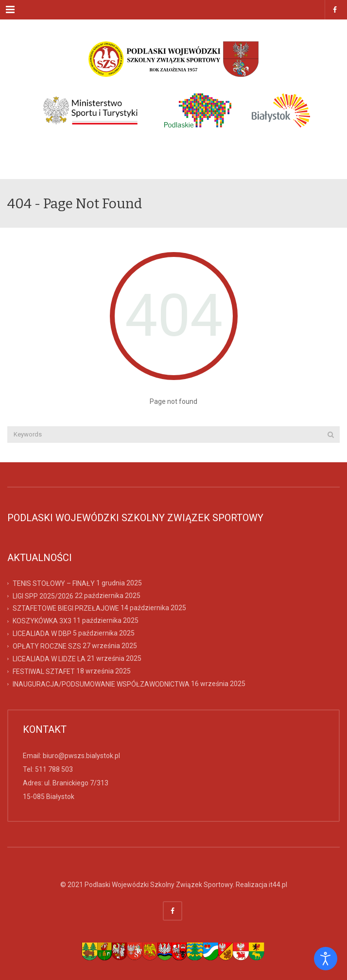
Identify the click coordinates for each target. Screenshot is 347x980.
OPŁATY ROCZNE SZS (47, 646)
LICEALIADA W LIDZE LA (49, 659)
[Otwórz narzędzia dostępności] (326, 959)
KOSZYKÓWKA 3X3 (42, 621)
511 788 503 (54, 769)
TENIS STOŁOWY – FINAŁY (54, 583)
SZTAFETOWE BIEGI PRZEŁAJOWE (66, 608)
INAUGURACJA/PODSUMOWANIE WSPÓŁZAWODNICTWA (101, 684)
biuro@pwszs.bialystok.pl (81, 756)
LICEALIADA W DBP (42, 634)
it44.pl (278, 885)
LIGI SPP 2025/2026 (43, 596)
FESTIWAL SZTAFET (44, 671)
